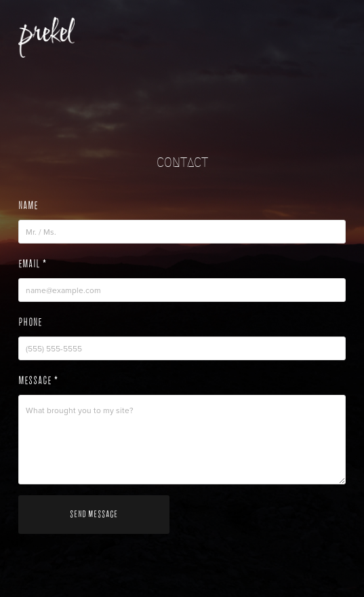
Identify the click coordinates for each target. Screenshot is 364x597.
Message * (38, 381)
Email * (33, 264)
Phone (30, 322)
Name (28, 206)
